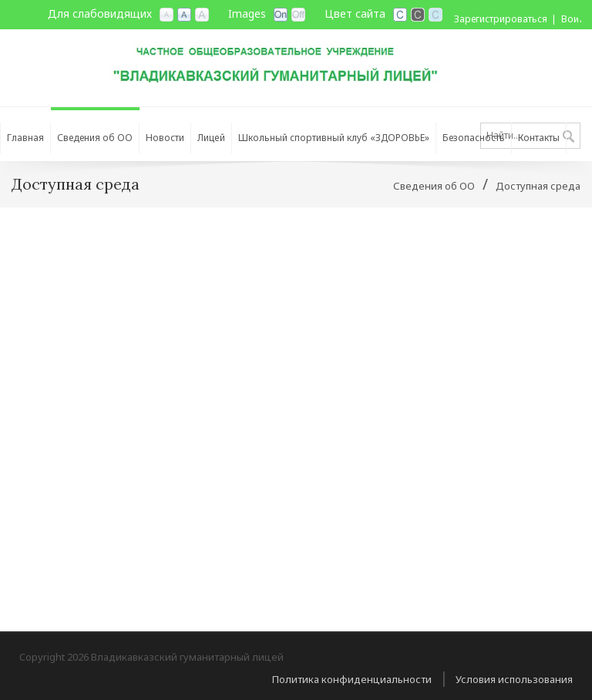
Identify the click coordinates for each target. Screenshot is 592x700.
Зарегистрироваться (501, 19)
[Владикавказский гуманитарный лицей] (296, 61)
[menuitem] (95, 134)
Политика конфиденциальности (352, 679)
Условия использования (514, 679)
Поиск (568, 137)
